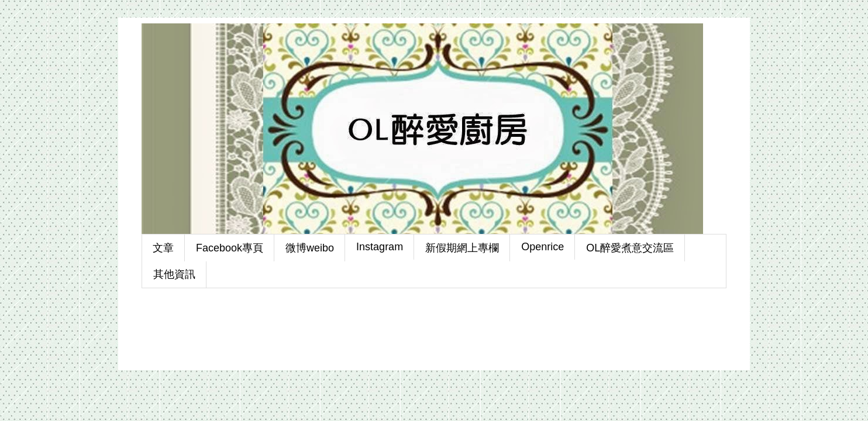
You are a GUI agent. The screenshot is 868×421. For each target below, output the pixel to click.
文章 (163, 248)
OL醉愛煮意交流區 (630, 248)
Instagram (380, 247)
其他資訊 (174, 274)
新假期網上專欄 (462, 248)
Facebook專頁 (230, 248)
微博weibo (310, 248)
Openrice (542, 247)
